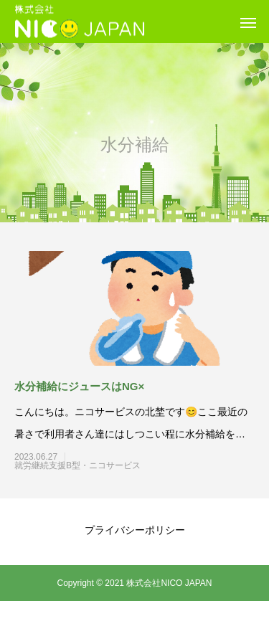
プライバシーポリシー (135, 530)
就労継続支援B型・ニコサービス (103, 465)
